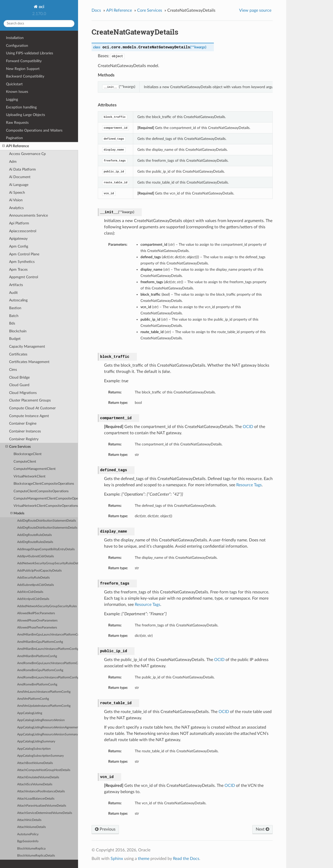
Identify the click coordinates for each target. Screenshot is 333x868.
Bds (12, 323)
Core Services (18, 447)
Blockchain (18, 331)
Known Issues (17, 92)
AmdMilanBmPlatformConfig (37, 656)
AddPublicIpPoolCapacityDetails (39, 571)
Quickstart (14, 84)
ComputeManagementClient (35, 469)
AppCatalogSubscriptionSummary (40, 756)
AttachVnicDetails (29, 820)
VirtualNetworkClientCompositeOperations (46, 506)
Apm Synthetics (22, 262)
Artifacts (16, 285)
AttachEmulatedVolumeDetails (38, 777)
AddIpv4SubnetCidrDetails (36, 556)
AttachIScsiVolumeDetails (35, 784)
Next (262, 829)
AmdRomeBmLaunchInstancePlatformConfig (48, 678)
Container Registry (24, 439)
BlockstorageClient (28, 454)
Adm (13, 162)
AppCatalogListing (30, 713)
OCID (248, 427)
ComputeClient (25, 462)
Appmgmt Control (24, 277)
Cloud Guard (19, 385)
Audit (13, 293)
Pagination (14, 138)
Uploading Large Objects (25, 115)
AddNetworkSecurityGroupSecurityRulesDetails (48, 563)
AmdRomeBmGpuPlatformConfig (40, 670)
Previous (105, 829)
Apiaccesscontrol (23, 231)
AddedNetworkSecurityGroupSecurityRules (47, 606)
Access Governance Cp (27, 154)
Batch (14, 316)
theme (144, 859)
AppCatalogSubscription (34, 749)
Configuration (17, 46)
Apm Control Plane (24, 254)
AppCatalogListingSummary (36, 741)
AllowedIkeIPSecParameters (36, 613)
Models (17, 513)
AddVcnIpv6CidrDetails (33, 599)
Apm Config (19, 246)
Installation (15, 38)
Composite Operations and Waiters (34, 130)
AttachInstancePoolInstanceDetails (41, 791)
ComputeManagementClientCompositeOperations (46, 499)
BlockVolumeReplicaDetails (36, 856)
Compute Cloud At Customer (32, 408)
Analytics (16, 208)
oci (41, 7)
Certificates (18, 354)
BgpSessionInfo (28, 841)
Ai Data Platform (23, 169)
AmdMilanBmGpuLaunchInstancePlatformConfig (48, 635)
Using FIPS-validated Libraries (30, 53)
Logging (12, 99)
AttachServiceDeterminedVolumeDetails (45, 813)
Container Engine (23, 423)
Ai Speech (17, 193)
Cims (13, 370)
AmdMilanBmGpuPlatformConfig (40, 642)
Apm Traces (18, 270)
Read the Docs (186, 859)
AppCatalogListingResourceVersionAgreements (48, 727)
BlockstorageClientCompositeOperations (44, 484)
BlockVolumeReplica (31, 849)
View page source (255, 10)
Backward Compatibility (25, 76)
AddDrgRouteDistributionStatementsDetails (47, 528)
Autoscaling (18, 300)
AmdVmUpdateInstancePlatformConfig (44, 706)
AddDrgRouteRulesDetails (35, 542)
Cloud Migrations (23, 393)
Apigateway (18, 239)
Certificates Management (29, 362)
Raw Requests (17, 123)
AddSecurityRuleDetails (33, 578)
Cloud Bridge (19, 377)
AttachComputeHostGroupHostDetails (44, 770)
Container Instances (25, 431)
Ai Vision (16, 200)
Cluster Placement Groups (30, 400)
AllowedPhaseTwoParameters (37, 628)
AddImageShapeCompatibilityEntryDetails (46, 549)
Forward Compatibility (24, 61)
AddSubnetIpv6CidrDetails (36, 585)
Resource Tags (249, 485)
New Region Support (23, 69)
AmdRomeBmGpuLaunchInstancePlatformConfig (48, 663)
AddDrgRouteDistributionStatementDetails (47, 521)
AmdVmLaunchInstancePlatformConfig (44, 692)
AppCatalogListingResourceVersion (41, 720)
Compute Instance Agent (29, 416)
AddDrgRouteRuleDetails (34, 535)
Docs (96, 10)
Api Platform (19, 223)
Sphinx (117, 859)
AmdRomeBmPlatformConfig (37, 685)
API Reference (16, 146)
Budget (15, 339)
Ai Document (20, 177)
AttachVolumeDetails (31, 827)
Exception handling (21, 107)
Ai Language (19, 185)
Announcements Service (28, 215)
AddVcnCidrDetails (30, 592)
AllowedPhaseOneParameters (37, 621)
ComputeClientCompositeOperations (41, 491)
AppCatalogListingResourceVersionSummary (47, 734)
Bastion (15, 308)
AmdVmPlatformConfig (33, 699)
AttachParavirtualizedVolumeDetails (42, 806)
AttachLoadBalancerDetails (36, 799)
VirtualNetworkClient (30, 477)
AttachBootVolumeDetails (35, 763)
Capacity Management (27, 346)
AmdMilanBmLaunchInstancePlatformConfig (48, 649)
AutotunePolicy (28, 834)
